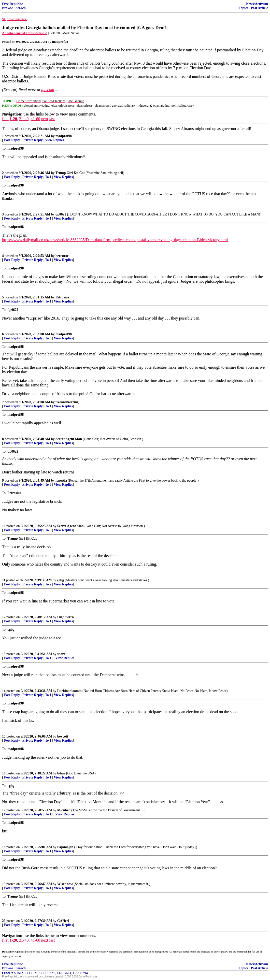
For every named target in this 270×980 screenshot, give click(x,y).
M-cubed (64, 810)
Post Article (259, 8)
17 (4, 810)
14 (4, 691)
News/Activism (257, 4)
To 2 (48, 584)
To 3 (48, 338)
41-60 (35, 119)
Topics (243, 8)
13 (4, 654)
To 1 (48, 177)
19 (4, 884)
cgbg (60, 580)
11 (4, 580)
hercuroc (62, 256)
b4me (61, 773)
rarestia (61, 480)
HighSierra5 (66, 617)
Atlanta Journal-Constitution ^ (25, 33)
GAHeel (63, 921)
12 (4, 617)
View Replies (55, 140)
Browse (8, 8)
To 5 (48, 530)
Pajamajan (65, 847)
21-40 (24, 119)
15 (4, 736)
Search (21, 8)
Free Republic (12, 4)
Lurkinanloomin (69, 691)
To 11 (49, 658)
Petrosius (62, 297)
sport (61, 654)
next (45, 119)
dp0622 (61, 214)
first (5, 119)
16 (4, 773)
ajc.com (48, 90)
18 (4, 847)
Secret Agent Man (69, 439)
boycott (63, 736)
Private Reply (33, 140)
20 (4, 921)
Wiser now (65, 884)
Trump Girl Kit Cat (70, 173)
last (52, 119)
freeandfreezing (67, 402)
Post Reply (12, 140)
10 (4, 526)
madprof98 (64, 136)
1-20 (13, 119)
